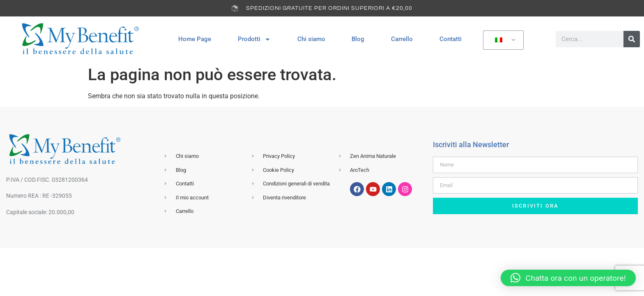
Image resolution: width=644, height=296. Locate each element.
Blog (358, 39)
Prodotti (254, 39)
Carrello (402, 39)
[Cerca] (632, 39)
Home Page (195, 39)
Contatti (451, 39)
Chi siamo (311, 39)
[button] (568, 278)
